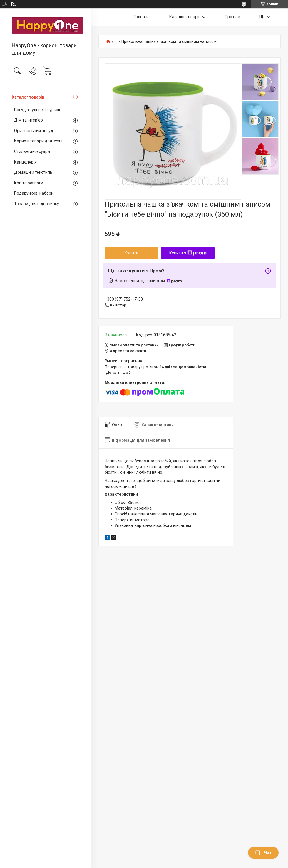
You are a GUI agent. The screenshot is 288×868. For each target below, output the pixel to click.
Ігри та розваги (29, 183)
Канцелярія (25, 162)
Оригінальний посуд (34, 131)
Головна (142, 17)
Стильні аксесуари (32, 151)
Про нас (232, 17)
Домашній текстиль (33, 172)
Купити (132, 253)
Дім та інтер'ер (29, 120)
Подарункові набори (34, 193)
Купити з (188, 253)
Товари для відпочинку (37, 204)
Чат (263, 853)
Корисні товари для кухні (38, 141)
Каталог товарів (28, 97)
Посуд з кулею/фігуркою (38, 110)
